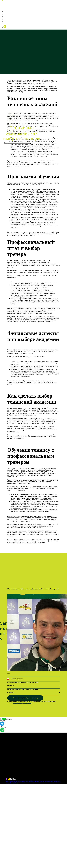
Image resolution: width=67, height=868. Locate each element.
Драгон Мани (14, 783)
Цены (6, 15)
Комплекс (7, 18)
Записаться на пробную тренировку (25, 698)
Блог (5, 21)
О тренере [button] (7, 11)
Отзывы (6, 20)
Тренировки (8, 13)
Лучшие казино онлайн (46, 781)
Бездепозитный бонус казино (31, 781)
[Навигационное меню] (1, 8)
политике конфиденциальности (22, 703)
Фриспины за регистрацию (14, 781)
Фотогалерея (8, 16)
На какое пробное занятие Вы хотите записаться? (23, 682)
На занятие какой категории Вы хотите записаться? (24, 689)
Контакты (7, 23)
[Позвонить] (5, 27)
